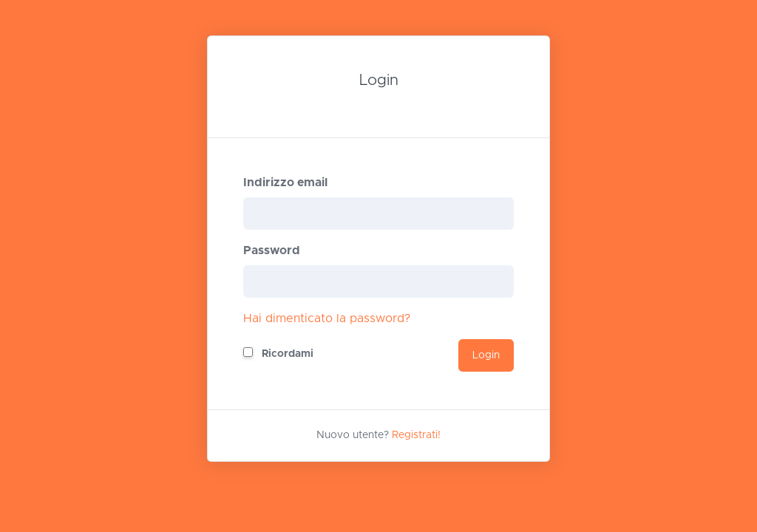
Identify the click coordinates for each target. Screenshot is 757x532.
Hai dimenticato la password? (327, 318)
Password (272, 250)
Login (486, 355)
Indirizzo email (285, 183)
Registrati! (416, 435)
